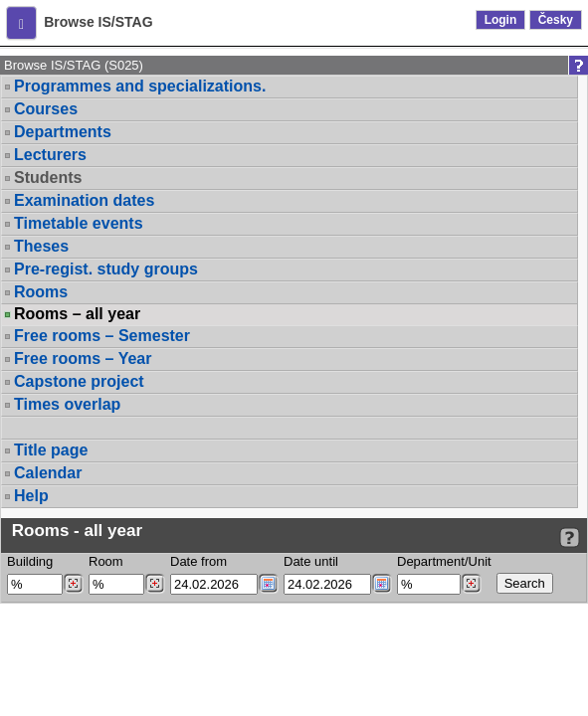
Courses (46, 109)
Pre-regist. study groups (106, 269)
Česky (556, 20)
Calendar (48, 473)
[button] (21, 23)
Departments (63, 132)
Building (30, 561)
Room (106, 561)
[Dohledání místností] (155, 584)
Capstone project (79, 381)
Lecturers (50, 155)
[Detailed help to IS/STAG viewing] (570, 537)
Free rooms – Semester (102, 336)
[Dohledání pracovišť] (471, 584)
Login (501, 20)
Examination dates (84, 200)
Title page (51, 450)
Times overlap (67, 404)
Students (48, 178)
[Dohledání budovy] (73, 584)
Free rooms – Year (83, 358)
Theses (41, 246)
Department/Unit (444, 561)
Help (31, 496)
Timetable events (79, 223)
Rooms (41, 292)
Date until (311, 561)
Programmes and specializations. (140, 86)
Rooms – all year (77, 314)
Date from (198, 561)
